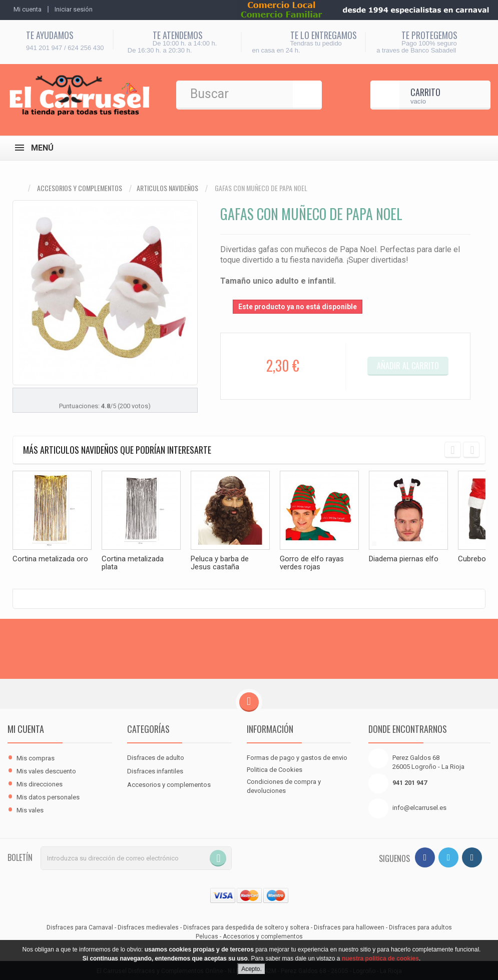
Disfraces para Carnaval (80, 926)
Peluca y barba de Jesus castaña (220, 563)
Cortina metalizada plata (133, 563)
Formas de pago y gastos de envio (297, 757)
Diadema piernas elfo (404, 559)
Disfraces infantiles (155, 770)
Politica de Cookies (275, 769)
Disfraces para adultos (420, 926)
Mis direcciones (40, 783)
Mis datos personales (48, 796)
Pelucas (207, 935)
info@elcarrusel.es (419, 807)
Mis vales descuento (46, 770)
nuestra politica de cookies (380, 958)
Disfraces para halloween (349, 926)
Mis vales (30, 809)
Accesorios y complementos (80, 188)
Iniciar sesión (74, 9)
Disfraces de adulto (156, 757)
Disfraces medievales (148, 926)
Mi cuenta (26, 728)
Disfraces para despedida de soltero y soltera (246, 926)
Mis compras (36, 757)
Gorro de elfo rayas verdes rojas (312, 563)
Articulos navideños (167, 188)
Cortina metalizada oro (50, 559)
